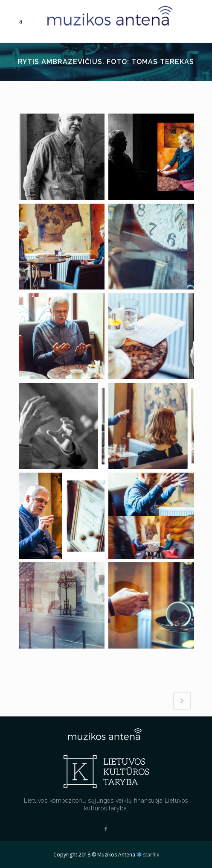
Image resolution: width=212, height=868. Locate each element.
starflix (151, 855)
